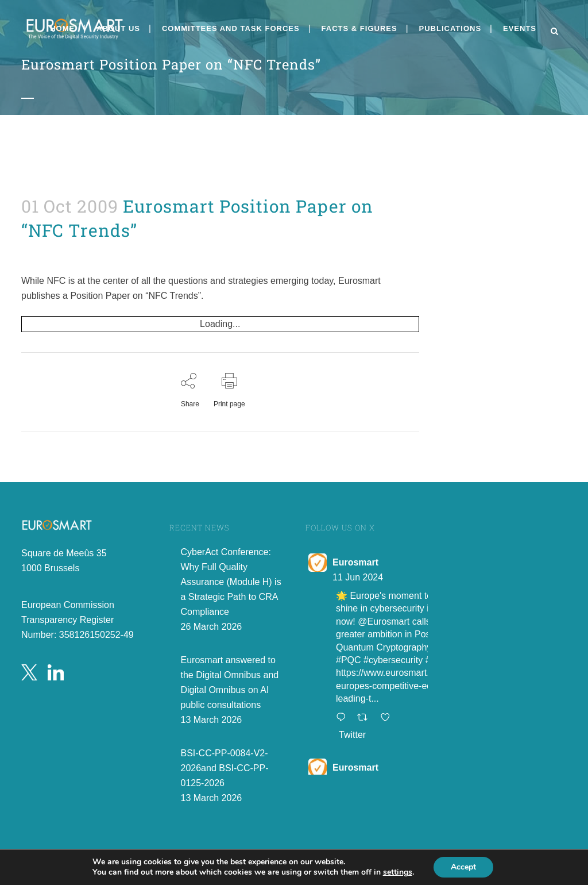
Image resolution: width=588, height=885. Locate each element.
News (27, 252)
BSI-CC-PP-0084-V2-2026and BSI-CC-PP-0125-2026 (225, 768)
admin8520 (34, 252)
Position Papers (30, 252)
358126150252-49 (96, 635)
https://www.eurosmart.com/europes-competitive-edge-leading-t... (392, 686)
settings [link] (398, 872)
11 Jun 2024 (358, 577)
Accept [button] (463, 867)
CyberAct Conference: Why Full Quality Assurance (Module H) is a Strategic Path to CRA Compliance (231, 582)
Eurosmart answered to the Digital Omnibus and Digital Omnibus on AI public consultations (230, 682)
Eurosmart (355, 562)
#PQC (349, 660)
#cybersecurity (393, 660)
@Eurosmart (384, 622)
